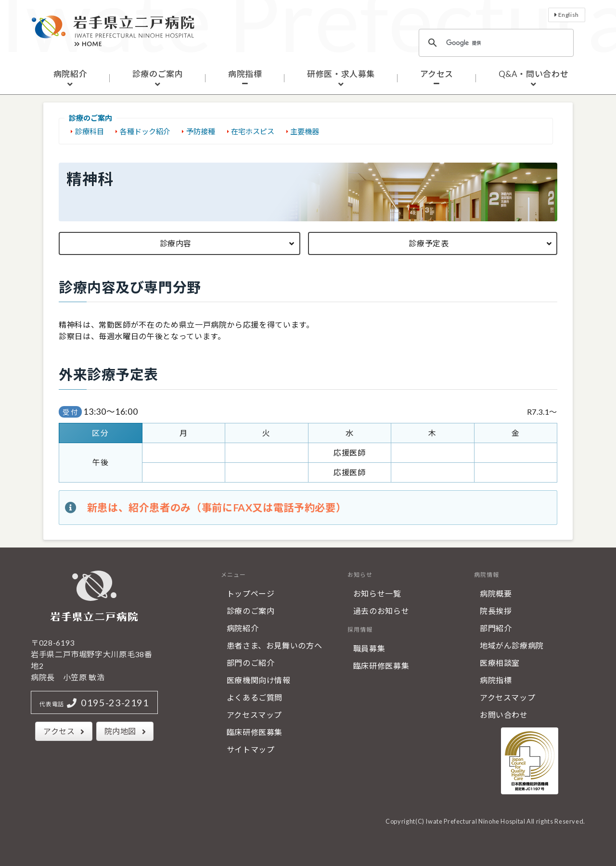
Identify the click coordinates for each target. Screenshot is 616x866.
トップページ (251, 593)
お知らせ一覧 (377, 593)
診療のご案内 (158, 74)
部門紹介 (496, 628)
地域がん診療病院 (512, 645)
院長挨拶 (496, 611)
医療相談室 (500, 663)
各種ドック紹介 (145, 131)
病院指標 (245, 74)
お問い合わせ (504, 715)
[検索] (495, 43)
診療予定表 (429, 243)
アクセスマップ (254, 715)
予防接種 (201, 131)
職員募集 (369, 648)
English (569, 15)
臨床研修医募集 (255, 732)
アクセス (437, 74)
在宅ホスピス (253, 131)
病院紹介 (71, 74)
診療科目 (90, 131)
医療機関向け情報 (259, 680)
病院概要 (496, 593)
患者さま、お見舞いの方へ (275, 645)
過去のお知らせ (381, 611)
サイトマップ (251, 749)
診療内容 (176, 243)
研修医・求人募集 (341, 74)
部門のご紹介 (251, 663)
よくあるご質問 (255, 697)
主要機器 (305, 131)
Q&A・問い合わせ (534, 74)
